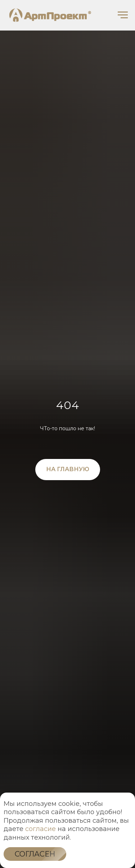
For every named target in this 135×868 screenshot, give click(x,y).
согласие (40, 829)
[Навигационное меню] (123, 15)
